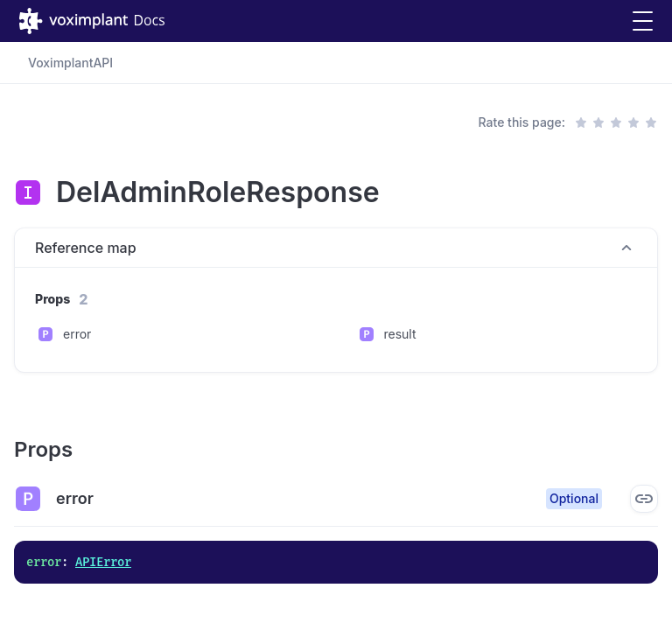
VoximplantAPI (70, 63)
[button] (643, 21)
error (77, 334)
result (400, 334)
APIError (103, 562)
